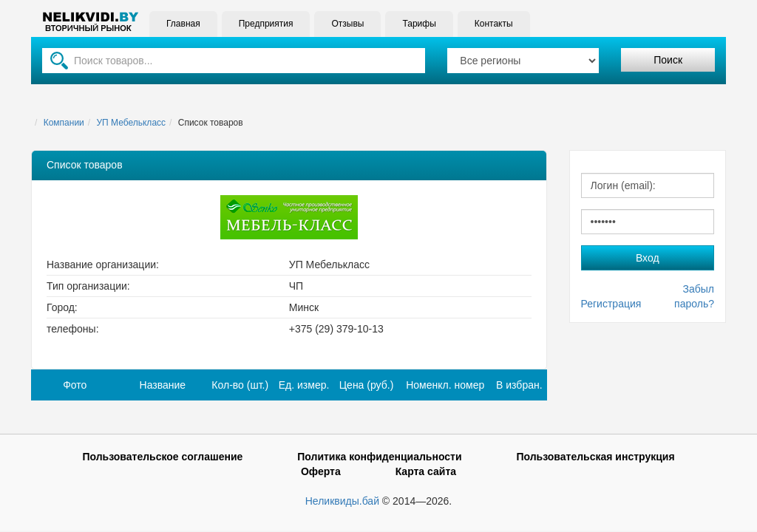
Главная (183, 24)
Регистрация (611, 304)
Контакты (494, 24)
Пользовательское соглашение (162, 457)
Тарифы (419, 24)
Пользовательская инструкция (595, 457)
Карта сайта (426, 471)
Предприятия (266, 24)
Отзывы (347, 24)
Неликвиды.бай (342, 501)
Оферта (321, 471)
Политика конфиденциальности (379, 457)
